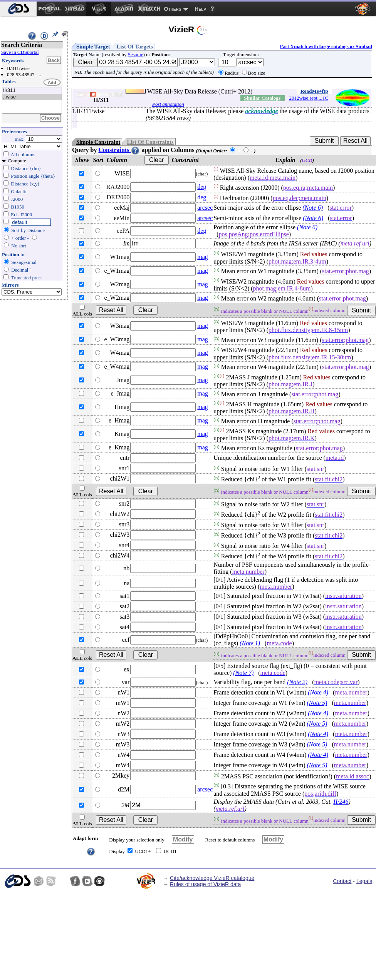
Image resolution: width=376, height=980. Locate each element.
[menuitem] (18, 9)
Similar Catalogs (262, 98)
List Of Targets (135, 47)
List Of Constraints (150, 142)
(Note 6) (313, 208)
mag (203, 257)
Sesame (136, 54)
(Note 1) (250, 643)
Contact (342, 881)
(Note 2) (297, 682)
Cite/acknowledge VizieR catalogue (212, 878)
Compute (17, 161)
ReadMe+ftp (314, 91)
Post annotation (168, 104)
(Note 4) (318, 692)
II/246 (341, 802)
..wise (32, 97)
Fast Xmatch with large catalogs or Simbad (326, 46)
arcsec (205, 208)
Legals (364, 881)
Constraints (119, 150)
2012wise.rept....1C (309, 98)
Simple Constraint (98, 142)
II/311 (32, 91)
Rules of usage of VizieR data (205, 884)
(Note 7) (243, 673)
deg (202, 187)
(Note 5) (317, 703)
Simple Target (93, 47)
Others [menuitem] (173, 9)
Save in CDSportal (20, 52)
